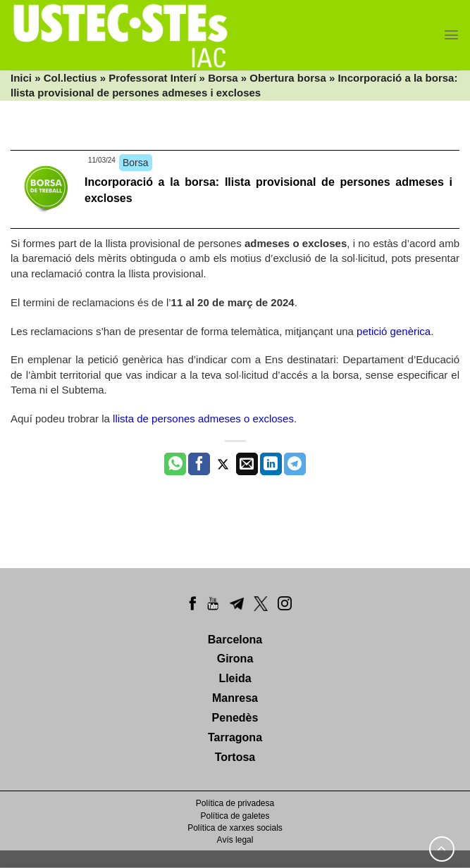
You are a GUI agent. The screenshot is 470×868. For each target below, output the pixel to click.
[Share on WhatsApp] (175, 464)
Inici (21, 78)
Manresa (235, 698)
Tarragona (235, 737)
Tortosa (235, 757)
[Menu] (451, 35)
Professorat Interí (152, 78)
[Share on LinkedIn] (271, 464)
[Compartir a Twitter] (223, 464)
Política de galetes (235, 816)
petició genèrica (394, 331)
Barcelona (235, 640)
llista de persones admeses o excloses (203, 419)
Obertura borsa (287, 78)
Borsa (223, 78)
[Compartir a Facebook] (199, 464)
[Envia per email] (247, 464)
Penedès (235, 718)
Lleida (235, 678)
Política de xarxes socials (235, 828)
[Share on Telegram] (295, 464)
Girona (235, 659)
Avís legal (235, 840)
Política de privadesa (235, 803)
